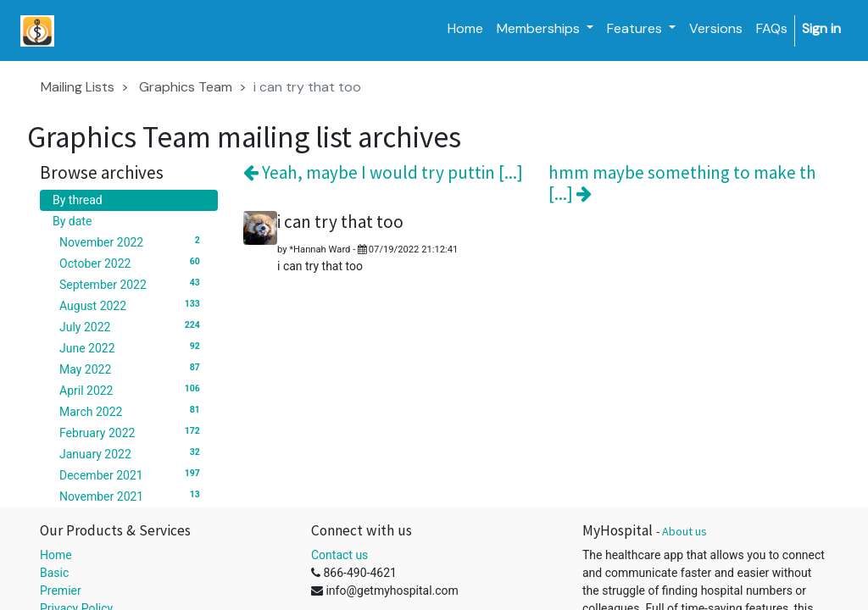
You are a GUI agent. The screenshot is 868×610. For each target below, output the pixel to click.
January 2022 (132, 453)
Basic (54, 573)
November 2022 (132, 241)
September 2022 (132, 284)
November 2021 (132, 496)
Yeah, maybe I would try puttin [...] (383, 172)
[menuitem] (465, 29)
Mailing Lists (78, 87)
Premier (61, 591)
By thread (78, 200)
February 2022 (132, 432)
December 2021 (132, 474)
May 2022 (132, 369)
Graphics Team (186, 87)
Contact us (339, 555)
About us (684, 531)
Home (56, 555)
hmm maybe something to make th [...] (682, 183)
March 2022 (132, 411)
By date (72, 221)
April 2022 (132, 390)
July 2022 (132, 326)
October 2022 (132, 263)
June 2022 (132, 347)
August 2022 (132, 305)
